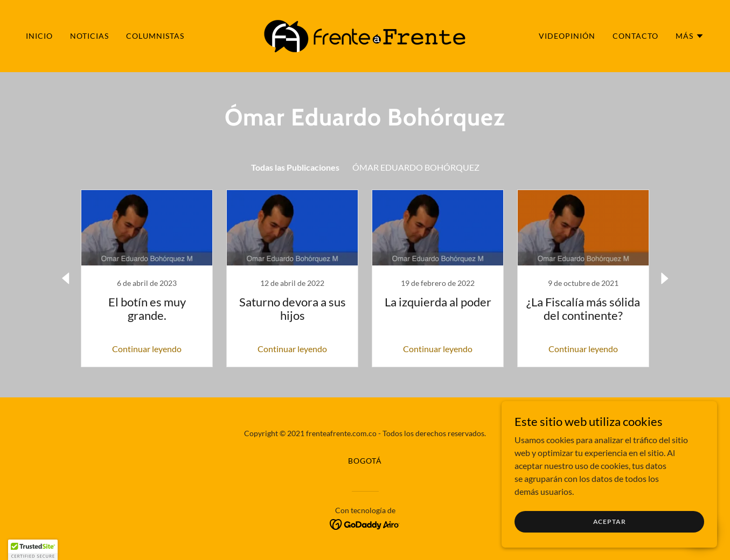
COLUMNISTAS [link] (155, 36)
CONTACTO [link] (635, 36)
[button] (690, 36)
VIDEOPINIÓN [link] (567, 36)
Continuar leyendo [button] (147, 349)
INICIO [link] (39, 36)
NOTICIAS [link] (89, 36)
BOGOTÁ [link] (365, 461)
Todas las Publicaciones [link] (295, 167)
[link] (365, 35)
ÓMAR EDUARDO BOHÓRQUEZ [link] (416, 167)
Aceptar (610, 521)
